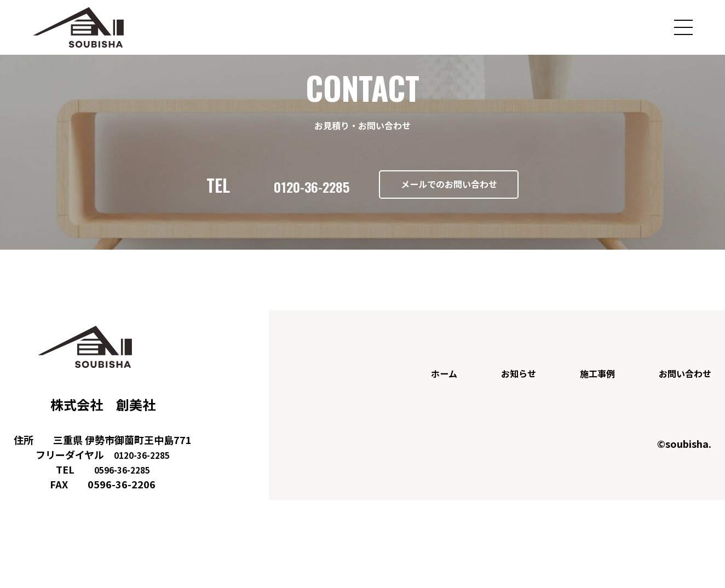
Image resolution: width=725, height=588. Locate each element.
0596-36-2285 (122, 485)
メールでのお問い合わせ (461, 192)
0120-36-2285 (272, 192)
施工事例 (589, 389)
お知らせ (505, 389)
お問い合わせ (682, 389)
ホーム (427, 389)
